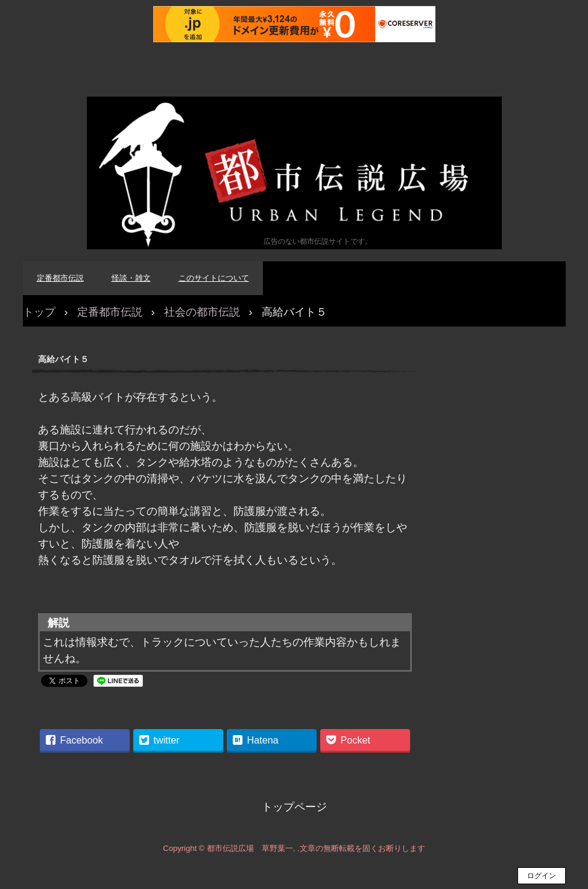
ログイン (542, 876)
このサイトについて (214, 278)
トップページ (294, 807)
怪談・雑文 (131, 278)
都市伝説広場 (294, 173)
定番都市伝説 (60, 278)
